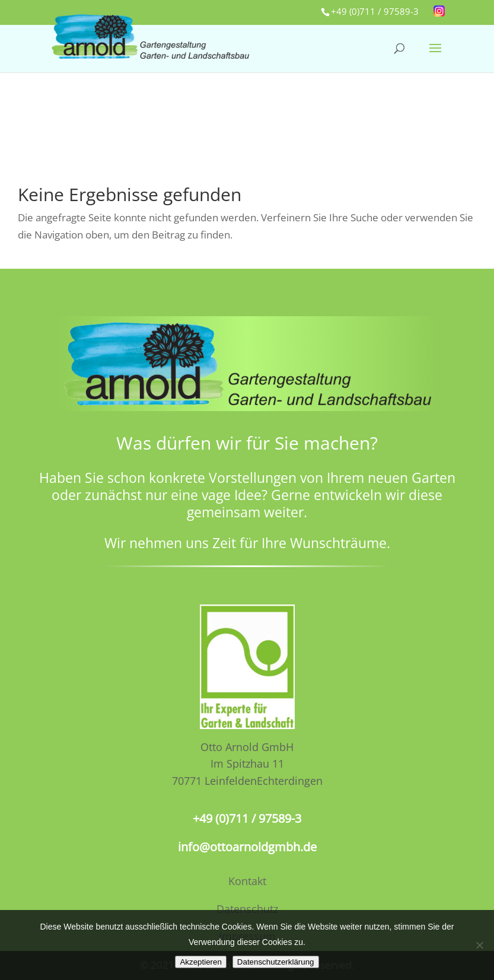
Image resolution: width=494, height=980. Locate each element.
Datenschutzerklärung (276, 962)
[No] (479, 945)
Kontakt (247, 881)
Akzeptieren (200, 962)
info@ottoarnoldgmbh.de (247, 847)
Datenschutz (247, 909)
